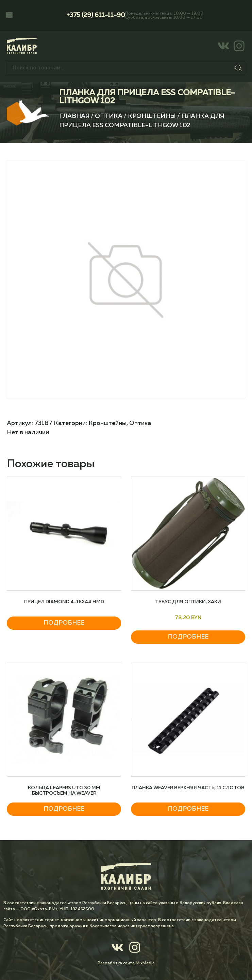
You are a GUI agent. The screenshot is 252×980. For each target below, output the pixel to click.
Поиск (238, 68)
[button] (9, 16)
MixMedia (145, 963)
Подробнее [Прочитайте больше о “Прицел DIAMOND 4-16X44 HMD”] (64, 623)
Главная (74, 116)
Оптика (109, 116)
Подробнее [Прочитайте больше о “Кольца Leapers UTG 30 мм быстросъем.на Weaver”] (64, 809)
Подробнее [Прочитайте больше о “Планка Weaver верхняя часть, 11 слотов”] (188, 809)
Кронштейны (152, 116)
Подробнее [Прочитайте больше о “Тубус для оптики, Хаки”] (188, 637)
